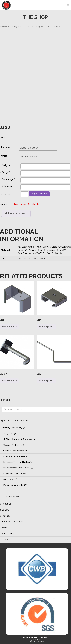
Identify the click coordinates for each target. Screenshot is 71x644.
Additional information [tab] (16, 189)
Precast (5, 492)
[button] (68, 5)
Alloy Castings (10, 410)
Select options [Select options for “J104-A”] (10, 357)
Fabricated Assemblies (14, 433)
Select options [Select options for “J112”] (10, 302)
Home (3, 26)
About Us (6, 480)
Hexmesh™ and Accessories (16, 445)
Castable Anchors (11, 422)
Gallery (4, 486)
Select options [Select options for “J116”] (47, 302)
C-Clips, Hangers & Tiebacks (41, 26)
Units (4, 131)
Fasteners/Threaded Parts (16, 439)
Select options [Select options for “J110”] (47, 357)
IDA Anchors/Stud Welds (15, 450)
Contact (5, 516)
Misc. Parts (8, 456)
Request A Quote (40, 169)
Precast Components (13, 462)
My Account (7, 510)
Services (52, 630)
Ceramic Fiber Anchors (14, 427)
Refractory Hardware (17, 26)
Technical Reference (11, 498)
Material (6, 123)
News (4, 504)
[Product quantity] (25, 170)
